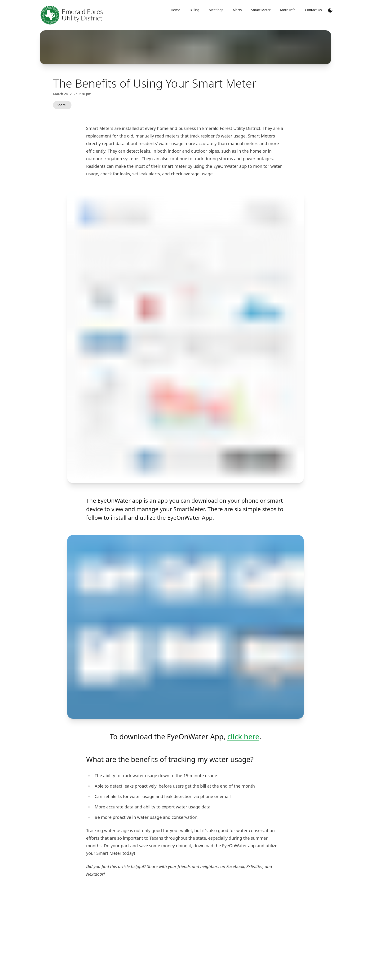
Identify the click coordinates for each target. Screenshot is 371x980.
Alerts (237, 10)
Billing (195, 10)
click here (243, 737)
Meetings (216, 10)
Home (176, 10)
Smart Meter (261, 10)
